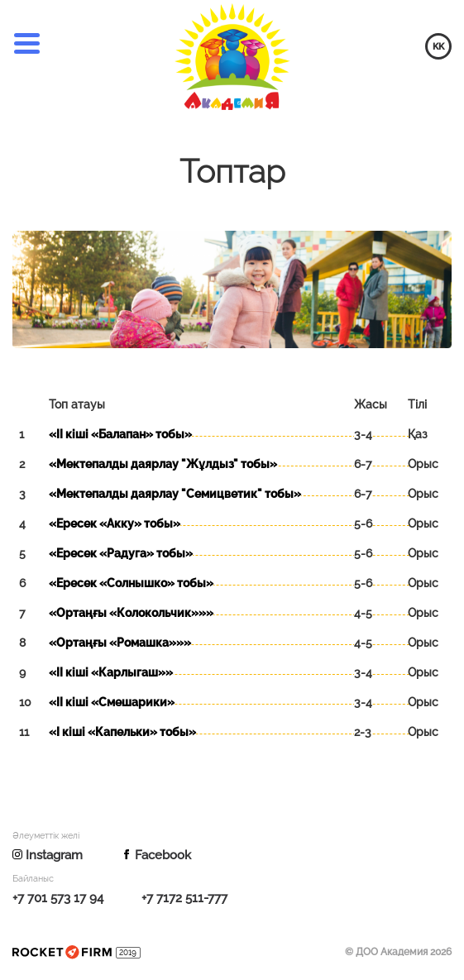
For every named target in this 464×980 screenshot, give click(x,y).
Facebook (156, 855)
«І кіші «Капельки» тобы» (122, 732)
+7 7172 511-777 (184, 898)
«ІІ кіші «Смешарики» (112, 702)
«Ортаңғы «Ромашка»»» (120, 643)
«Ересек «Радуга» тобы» (121, 553)
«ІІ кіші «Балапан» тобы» (120, 434)
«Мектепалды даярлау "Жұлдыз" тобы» (163, 464)
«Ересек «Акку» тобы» (115, 523)
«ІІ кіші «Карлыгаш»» (111, 672)
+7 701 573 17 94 (58, 898)
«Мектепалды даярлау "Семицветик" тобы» (175, 494)
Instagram (48, 855)
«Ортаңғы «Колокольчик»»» (131, 613)
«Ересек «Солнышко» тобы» (131, 583)
